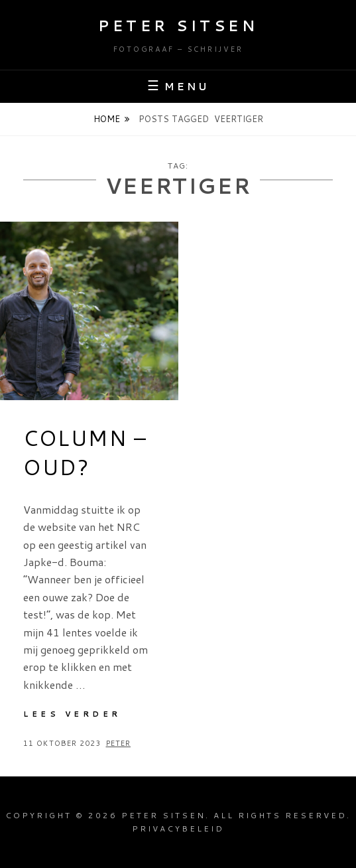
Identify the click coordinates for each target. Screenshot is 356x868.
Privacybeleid (178, 829)
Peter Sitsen (178, 26)
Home (107, 119)
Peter (119, 743)
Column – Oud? (85, 453)
